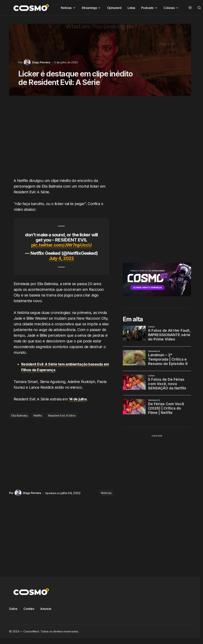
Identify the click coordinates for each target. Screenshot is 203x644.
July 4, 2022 (61, 258)
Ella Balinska (19, 416)
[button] (190, 8)
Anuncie (46, 609)
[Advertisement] (57, 139)
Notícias (106, 493)
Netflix (38, 416)
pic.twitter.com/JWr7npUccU (61, 245)
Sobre (13, 609)
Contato (29, 609)
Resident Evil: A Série (62, 416)
